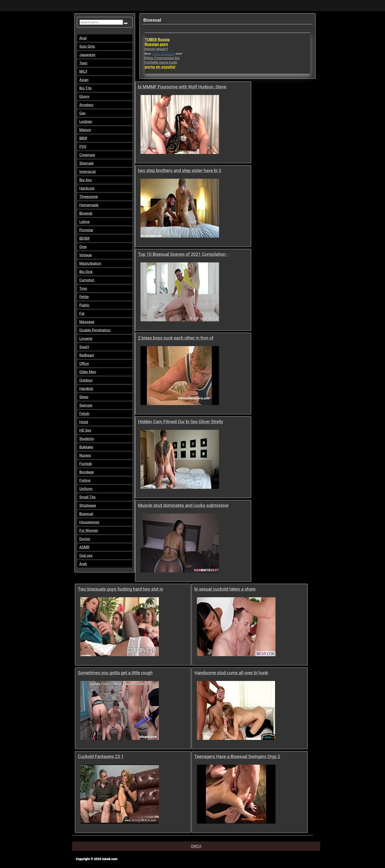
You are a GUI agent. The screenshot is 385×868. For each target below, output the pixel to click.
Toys (83, 288)
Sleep (84, 397)
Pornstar (86, 230)
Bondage (87, 472)
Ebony (84, 96)
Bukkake (86, 447)
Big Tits (85, 88)
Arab (83, 564)
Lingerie (86, 339)
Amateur (86, 105)
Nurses (85, 455)
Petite (84, 297)
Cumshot (87, 280)
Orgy (83, 247)
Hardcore (87, 188)
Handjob (86, 389)
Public (84, 305)
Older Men (88, 372)
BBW (83, 138)
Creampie (87, 155)
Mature (85, 130)
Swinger (86, 405)
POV (83, 147)
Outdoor (86, 380)
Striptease (88, 505)
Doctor (85, 539)
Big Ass (85, 180)
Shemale (86, 163)
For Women (89, 530)
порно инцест (156, 49)
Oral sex (86, 556)
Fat (82, 313)
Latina (84, 222)
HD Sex (85, 430)
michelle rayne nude (161, 62)
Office (84, 364)
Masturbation (90, 263)
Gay (82, 113)
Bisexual (86, 514)
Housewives (89, 522)
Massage (87, 322)
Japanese (87, 55)
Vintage (86, 255)
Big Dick (86, 272)
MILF (83, 71)
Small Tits (87, 497)
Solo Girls (87, 46)
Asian (84, 80)
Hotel (84, 422)
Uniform (86, 489)
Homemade (89, 205)
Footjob (86, 464)
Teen (83, 63)
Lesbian (86, 122)
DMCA (196, 846)
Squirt (84, 347)
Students (87, 439)
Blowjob (86, 213)
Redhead (87, 355)
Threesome (89, 197)
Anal (83, 38)
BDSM (84, 238)
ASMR (84, 547)
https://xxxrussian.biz (162, 58)
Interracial (88, 172)
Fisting (85, 480)
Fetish (84, 414)
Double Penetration (95, 330)
